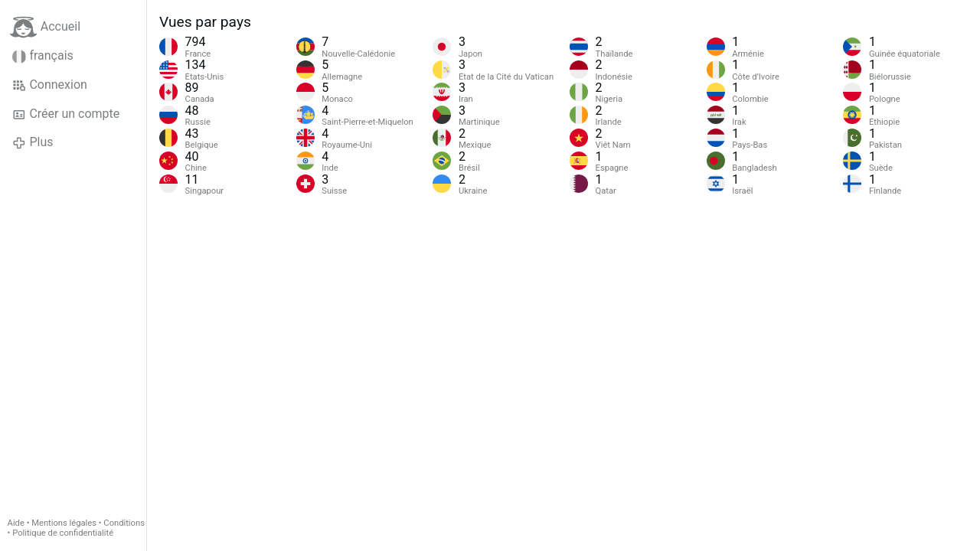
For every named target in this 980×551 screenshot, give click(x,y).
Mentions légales (64, 523)
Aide (16, 523)
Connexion (50, 85)
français (43, 56)
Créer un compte (66, 114)
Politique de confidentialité (63, 533)
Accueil (45, 27)
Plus (33, 142)
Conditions (124, 523)
